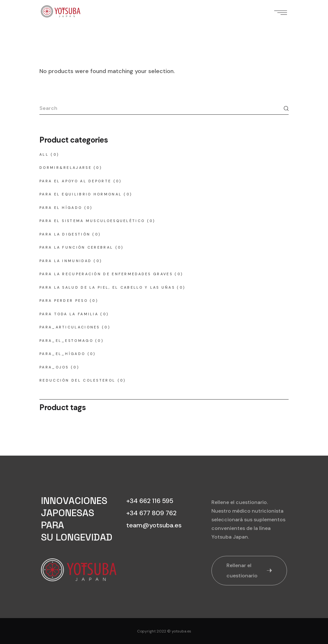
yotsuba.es (181, 631)
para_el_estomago (66, 341)
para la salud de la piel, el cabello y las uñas (107, 287)
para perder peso (64, 301)
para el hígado (61, 208)
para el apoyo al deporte (75, 181)
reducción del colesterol (77, 380)
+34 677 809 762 (151, 513)
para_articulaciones (70, 327)
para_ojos (54, 367)
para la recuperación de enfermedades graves (106, 274)
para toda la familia (69, 314)
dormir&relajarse (66, 168)
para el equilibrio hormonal (81, 194)
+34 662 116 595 (150, 501)
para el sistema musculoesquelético (92, 221)
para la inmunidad (66, 261)
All (44, 154)
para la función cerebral (76, 247)
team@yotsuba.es (154, 525)
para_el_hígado (62, 354)
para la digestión (65, 234)
